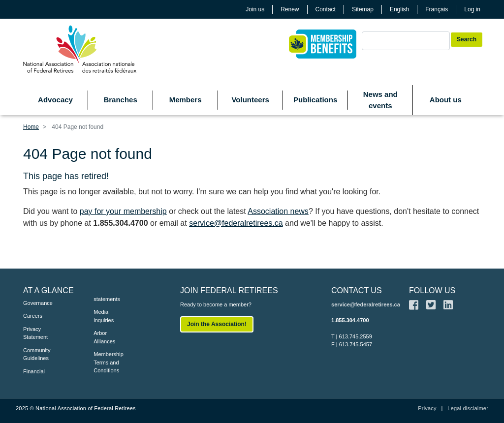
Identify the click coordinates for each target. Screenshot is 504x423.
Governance (38, 303)
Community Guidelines (37, 354)
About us (446, 100)
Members (186, 100)
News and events (380, 100)
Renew (290, 9)
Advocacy (55, 100)
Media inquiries (104, 316)
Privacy (427, 408)
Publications (315, 100)
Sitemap (363, 9)
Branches (120, 100)
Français (437, 9)
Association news (278, 211)
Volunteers (250, 100)
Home (31, 127)
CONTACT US (357, 290)
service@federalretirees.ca (236, 223)
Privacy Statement (35, 333)
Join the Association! (217, 324)
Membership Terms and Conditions (109, 362)
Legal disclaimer (468, 408)
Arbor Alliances (104, 337)
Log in (472, 9)
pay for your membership (123, 211)
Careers (33, 316)
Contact (326, 9)
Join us (255, 9)
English (399, 9)
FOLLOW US (432, 290)
